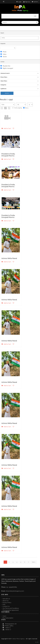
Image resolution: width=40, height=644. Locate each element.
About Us (6, 601)
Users (4, 616)
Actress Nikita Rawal (9, 258)
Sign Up (27, 2)
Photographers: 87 (10, 624)
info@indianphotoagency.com (15, 591)
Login (19, 2)
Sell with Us (6, 599)
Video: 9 (7, 628)
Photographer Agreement (11, 610)
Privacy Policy (7, 603)
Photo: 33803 (8, 626)
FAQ (4, 604)
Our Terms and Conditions (11, 608)
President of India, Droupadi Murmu (8, 155)
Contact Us (6, 606)
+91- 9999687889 (11, 587)
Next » (34, 562)
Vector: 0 (7, 630)
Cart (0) (35, 2)
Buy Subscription (8, 618)
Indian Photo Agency (18, 639)
